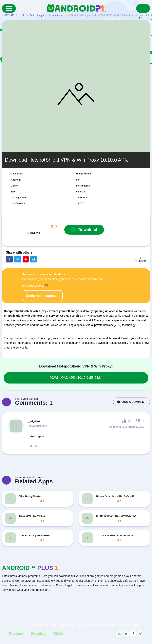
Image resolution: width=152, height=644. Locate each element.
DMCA (59, 634)
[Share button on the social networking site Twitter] (18, 259)
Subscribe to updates (42, 296)
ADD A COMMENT (132, 402)
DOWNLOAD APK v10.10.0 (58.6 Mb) (76, 378)
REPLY (33, 446)
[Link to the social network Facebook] (133, 634)
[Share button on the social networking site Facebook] (9, 259)
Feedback (16, 634)
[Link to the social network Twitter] (126, 634)
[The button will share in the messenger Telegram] (34, 259)
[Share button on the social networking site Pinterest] (26, 259)
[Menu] (9, 8)
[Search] (143, 8)
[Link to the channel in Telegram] (140, 634)
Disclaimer (39, 634)
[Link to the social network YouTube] (119, 634)
